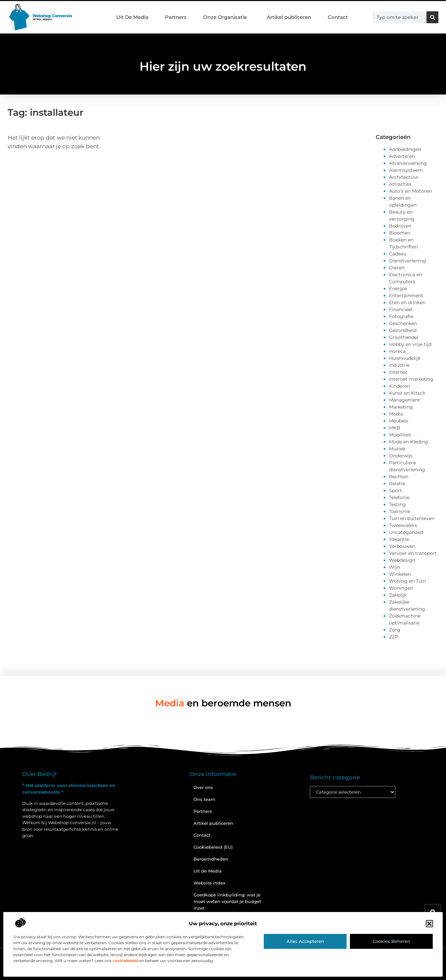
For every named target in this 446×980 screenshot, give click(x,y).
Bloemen (400, 233)
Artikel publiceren (289, 17)
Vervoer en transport (413, 553)
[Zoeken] (432, 17)
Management (405, 400)
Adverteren (402, 156)
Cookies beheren (391, 941)
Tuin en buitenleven (412, 518)
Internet (398, 372)
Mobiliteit (400, 435)
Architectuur (404, 177)
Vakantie (399, 539)
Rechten (399, 477)
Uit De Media (132, 17)
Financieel (401, 309)
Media (396, 414)
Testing (397, 504)
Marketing (401, 407)
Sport (395, 490)
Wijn (394, 567)
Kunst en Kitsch (407, 393)
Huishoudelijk (405, 358)
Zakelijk (398, 595)
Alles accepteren (305, 941)
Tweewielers (403, 525)
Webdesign (402, 560)
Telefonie (399, 497)
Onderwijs (401, 456)
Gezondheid (403, 330)
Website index (209, 883)
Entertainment (406, 295)
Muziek (397, 449)
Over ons (203, 787)
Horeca (397, 351)
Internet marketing (411, 379)
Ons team (204, 799)
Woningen (401, 588)
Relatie (397, 484)
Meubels (399, 421)
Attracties (400, 184)
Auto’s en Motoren (410, 191)
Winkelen (400, 574)
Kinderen (399, 386)
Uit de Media (208, 871)
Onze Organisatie (227, 17)
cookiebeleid (125, 961)
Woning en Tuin (407, 581)
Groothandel (404, 337)
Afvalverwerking (408, 163)
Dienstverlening (408, 261)
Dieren (397, 268)
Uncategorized (406, 532)
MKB (395, 428)
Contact (338, 17)
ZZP (394, 637)
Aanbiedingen (405, 149)
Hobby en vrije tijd (410, 344)
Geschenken (403, 323)
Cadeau (398, 254)
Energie (398, 289)
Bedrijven (400, 226)
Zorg (395, 630)
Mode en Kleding (409, 442)
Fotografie (401, 316)
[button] (429, 924)
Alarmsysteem (406, 170)
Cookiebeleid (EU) (213, 847)
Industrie (399, 365)
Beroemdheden (211, 859)
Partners (176, 17)
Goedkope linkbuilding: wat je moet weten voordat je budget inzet (227, 901)
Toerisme (400, 511)
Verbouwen (402, 546)
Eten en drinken (407, 302)
